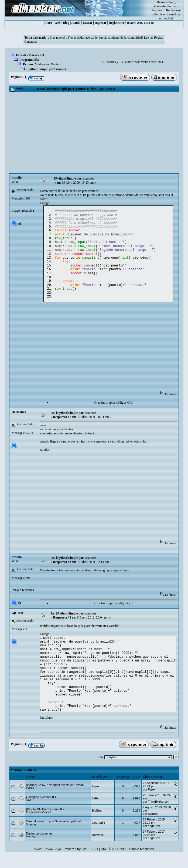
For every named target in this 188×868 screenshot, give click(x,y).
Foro (49, 23)
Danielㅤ (55, 64)
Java (29, 812)
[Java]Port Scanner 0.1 (41, 809)
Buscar (87, 23)
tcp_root (17, 625)
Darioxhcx (19, 424)
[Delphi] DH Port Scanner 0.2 (45, 822)
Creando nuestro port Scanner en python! (53, 834)
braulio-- (18, 178)
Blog (66, 23)
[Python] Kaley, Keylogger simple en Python (55, 797)
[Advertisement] (94, 133)
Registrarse (117, 23)
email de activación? (169, 16)
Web (57, 23)
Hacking (31, 849)
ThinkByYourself (158, 814)
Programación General (39, 825)
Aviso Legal (53, 862)
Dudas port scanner (39, 846)
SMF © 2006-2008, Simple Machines (127, 862)
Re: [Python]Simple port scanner (73, 425)
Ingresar (157, 10)
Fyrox (96, 799)
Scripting (31, 837)
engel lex (154, 838)
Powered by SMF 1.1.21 (81, 862)
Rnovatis (98, 847)
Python (28, 64)
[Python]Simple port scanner (46, 69)
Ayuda (76, 23)
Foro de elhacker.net (30, 55)
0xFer (96, 811)
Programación (29, 60)
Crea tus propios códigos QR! (114, 415)
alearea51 (99, 835)
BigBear (97, 823)
